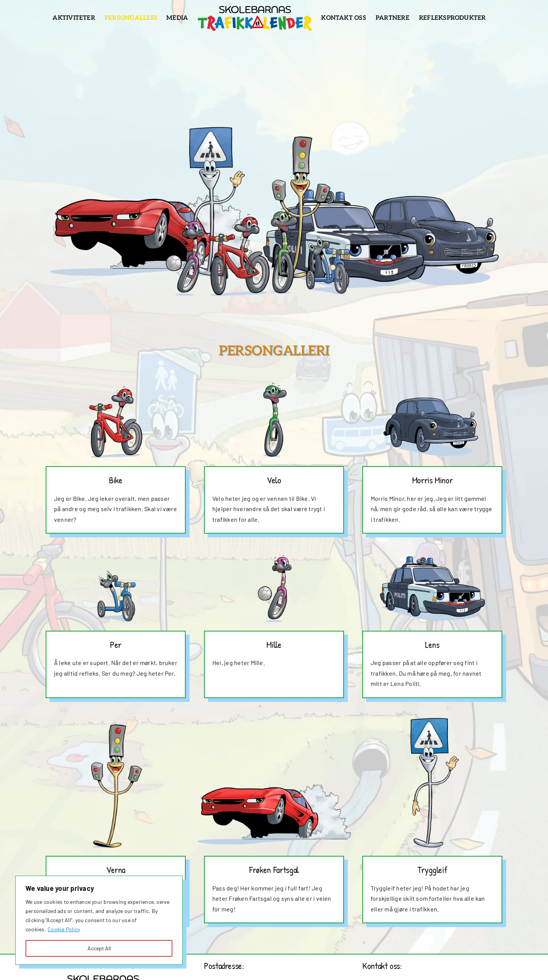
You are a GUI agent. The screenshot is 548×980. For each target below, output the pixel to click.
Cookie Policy (64, 929)
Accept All (99, 948)
